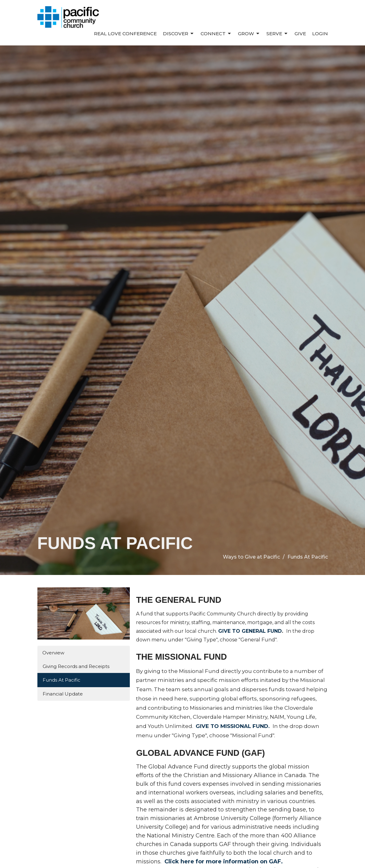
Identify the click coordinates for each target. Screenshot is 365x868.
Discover (179, 34)
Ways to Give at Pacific (251, 557)
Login (320, 34)
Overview (53, 653)
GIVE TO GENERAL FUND (250, 631)
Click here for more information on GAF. (224, 862)
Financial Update (63, 694)
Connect (216, 34)
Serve (277, 34)
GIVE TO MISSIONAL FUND (232, 726)
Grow (249, 34)
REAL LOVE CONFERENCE (125, 34)
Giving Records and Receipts (76, 666)
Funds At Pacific (62, 680)
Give (300, 34)
